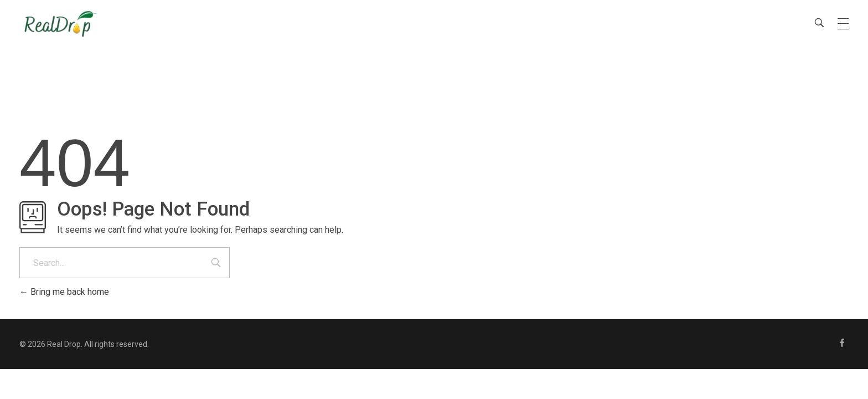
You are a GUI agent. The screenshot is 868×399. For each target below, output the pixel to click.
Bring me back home (64, 292)
